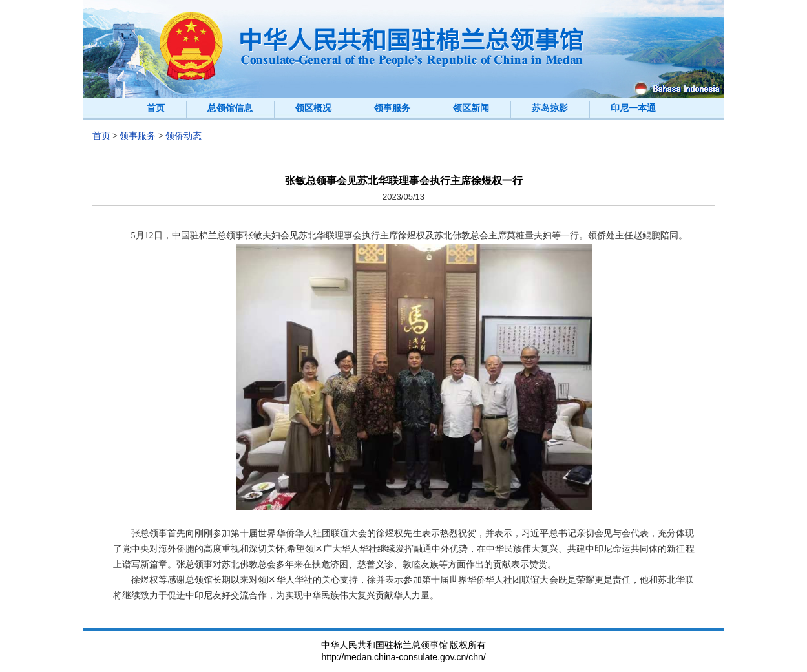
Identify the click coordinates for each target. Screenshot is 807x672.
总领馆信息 (230, 108)
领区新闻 (471, 108)
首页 (156, 108)
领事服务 (392, 108)
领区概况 (313, 108)
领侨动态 (183, 136)
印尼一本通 (633, 108)
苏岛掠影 (550, 108)
